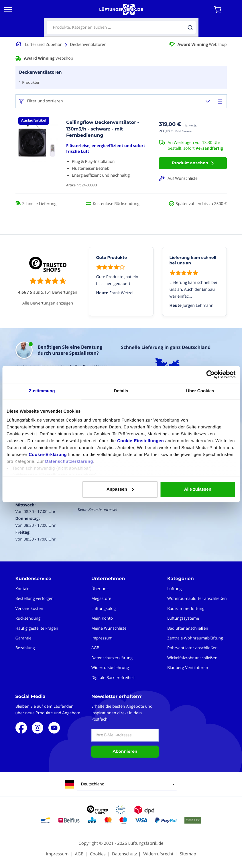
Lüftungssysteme (183, 618)
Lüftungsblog (104, 609)
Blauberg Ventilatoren (188, 668)
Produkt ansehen (190, 163)
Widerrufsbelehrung (110, 668)
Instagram (38, 728)
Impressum (102, 638)
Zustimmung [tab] (42, 391)
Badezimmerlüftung (186, 609)
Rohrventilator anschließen (192, 648)
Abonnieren (125, 751)
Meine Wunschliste (109, 628)
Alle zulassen (198, 489)
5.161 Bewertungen (59, 292)
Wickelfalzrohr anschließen (192, 658)
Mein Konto (102, 618)
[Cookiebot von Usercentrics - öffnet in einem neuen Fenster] (210, 374)
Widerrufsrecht (158, 854)
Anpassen (120, 489)
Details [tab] (121, 391)
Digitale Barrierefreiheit (113, 678)
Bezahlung (25, 648)
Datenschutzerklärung (69, 462)
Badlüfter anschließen (188, 628)
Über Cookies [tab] (200, 391)
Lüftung (174, 589)
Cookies (98, 854)
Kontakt (23, 589)
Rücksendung (28, 618)
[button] (193, 179)
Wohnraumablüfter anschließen (197, 599)
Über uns (100, 589)
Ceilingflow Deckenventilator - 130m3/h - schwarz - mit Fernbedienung (103, 129)
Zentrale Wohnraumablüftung (195, 638)
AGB (95, 648)
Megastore (101, 599)
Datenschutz (124, 854)
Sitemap (188, 854)
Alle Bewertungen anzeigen (48, 303)
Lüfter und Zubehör (44, 45)
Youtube (54, 728)
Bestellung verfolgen (35, 599)
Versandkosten (29, 609)
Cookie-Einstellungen (140, 441)
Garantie (23, 638)
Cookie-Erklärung (48, 455)
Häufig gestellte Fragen (37, 628)
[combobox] (121, 27)
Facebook (21, 728)
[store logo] (121, 9)
